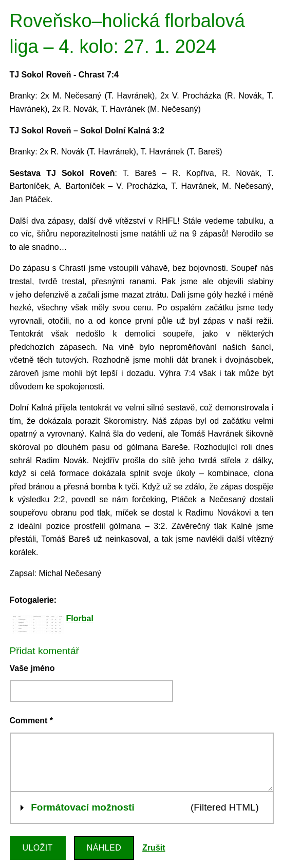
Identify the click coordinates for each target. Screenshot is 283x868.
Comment (31, 721)
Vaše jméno (32, 668)
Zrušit (154, 848)
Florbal (80, 618)
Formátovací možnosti (83, 806)
